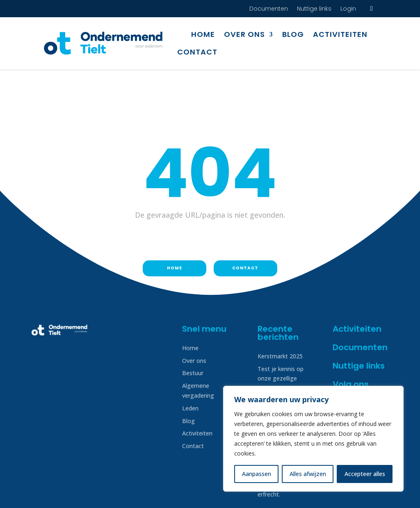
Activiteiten (340, 34)
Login (348, 9)
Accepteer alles (365, 474)
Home (203, 34)
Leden (190, 366)
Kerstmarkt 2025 (280, 313)
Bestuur (193, 330)
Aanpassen (257, 474)
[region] (313, 439)
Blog (293, 34)
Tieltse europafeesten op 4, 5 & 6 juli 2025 (285, 368)
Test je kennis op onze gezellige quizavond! (281, 336)
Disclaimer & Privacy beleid (67, 493)
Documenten (269, 9)
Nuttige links (314, 9)
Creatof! (378, 493)
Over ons (244, 34)
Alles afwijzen (308, 474)
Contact (197, 52)
